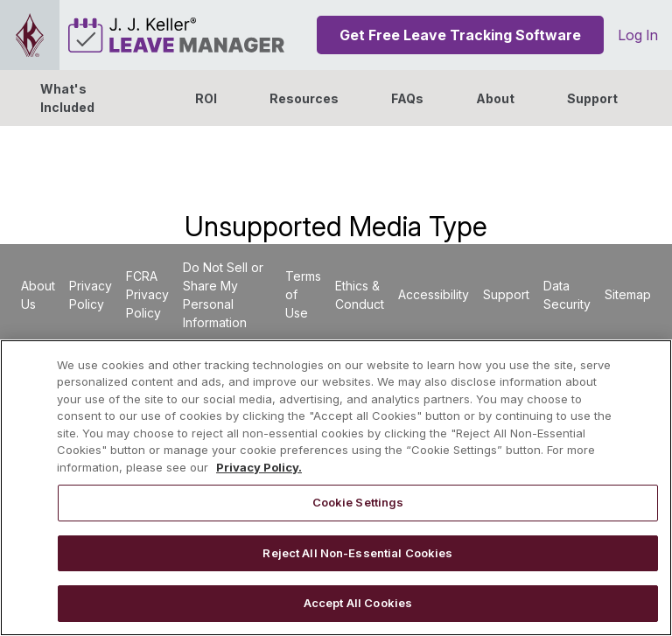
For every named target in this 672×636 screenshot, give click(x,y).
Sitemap (628, 294)
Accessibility (434, 294)
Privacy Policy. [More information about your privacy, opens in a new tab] (259, 467)
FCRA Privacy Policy (147, 294)
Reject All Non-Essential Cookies (357, 553)
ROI (206, 98)
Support (592, 98)
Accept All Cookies (358, 603)
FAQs (407, 98)
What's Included (67, 98)
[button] (495, 98)
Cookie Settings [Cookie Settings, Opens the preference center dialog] (358, 502)
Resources (304, 98)
